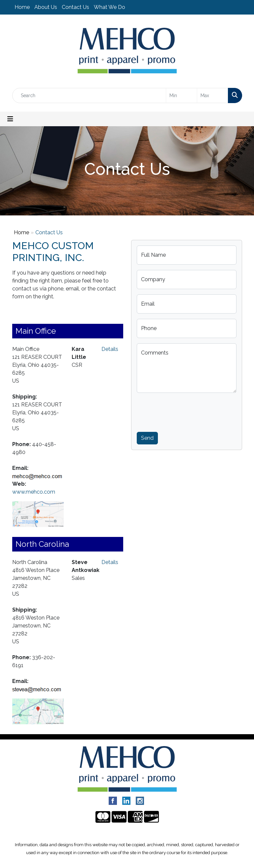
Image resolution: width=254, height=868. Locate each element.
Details (110, 349)
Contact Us (75, 7)
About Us (46, 7)
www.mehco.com (34, 492)
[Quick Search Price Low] (181, 95)
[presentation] (187, 411)
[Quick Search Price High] (213, 95)
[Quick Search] (89, 95)
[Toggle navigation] (10, 119)
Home (22, 7)
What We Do (109, 7)
